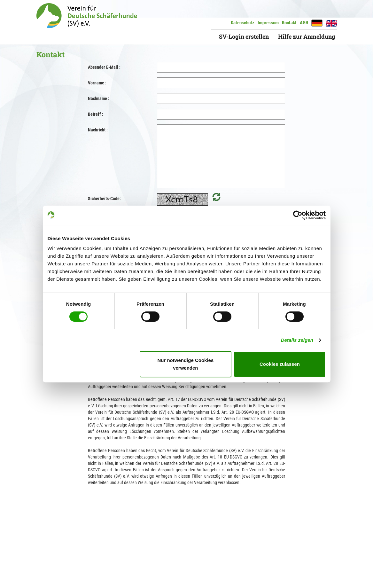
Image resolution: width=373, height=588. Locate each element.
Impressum (268, 23)
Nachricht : (98, 130)
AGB (304, 23)
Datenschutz (243, 23)
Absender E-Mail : (104, 67)
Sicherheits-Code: (104, 199)
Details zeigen (297, 340)
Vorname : (97, 83)
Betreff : (96, 114)
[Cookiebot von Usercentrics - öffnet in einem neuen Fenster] (298, 215)
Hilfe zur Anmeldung (307, 36)
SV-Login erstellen (244, 36)
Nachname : (99, 98)
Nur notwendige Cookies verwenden (185, 364)
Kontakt (289, 23)
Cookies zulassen (280, 364)
